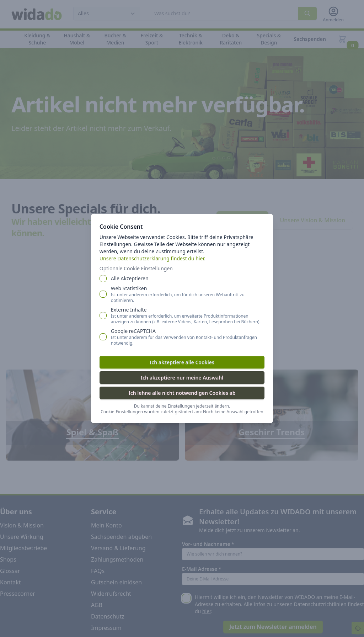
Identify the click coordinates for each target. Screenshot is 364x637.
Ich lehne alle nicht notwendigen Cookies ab (182, 393)
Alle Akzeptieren (130, 278)
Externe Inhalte (188, 315)
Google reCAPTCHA (188, 337)
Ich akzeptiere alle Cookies (182, 362)
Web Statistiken (188, 294)
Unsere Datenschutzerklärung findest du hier (152, 258)
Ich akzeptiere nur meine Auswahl (182, 378)
